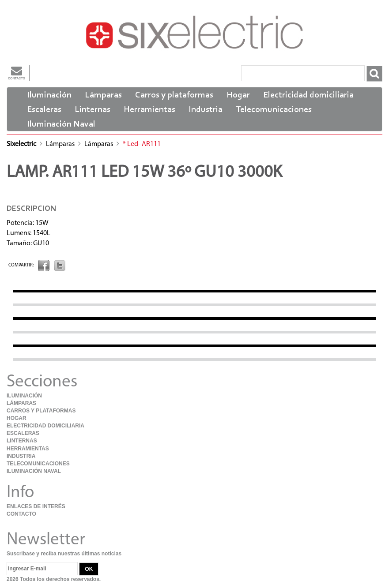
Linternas (93, 110)
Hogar (238, 95)
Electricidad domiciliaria (308, 95)
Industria (206, 110)
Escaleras (44, 110)
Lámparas (103, 95)
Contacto (17, 73)
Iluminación (49, 95)
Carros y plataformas (174, 95)
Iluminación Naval (61, 124)
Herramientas (149, 110)
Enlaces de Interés (36, 506)
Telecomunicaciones (274, 110)
